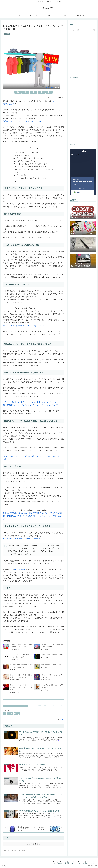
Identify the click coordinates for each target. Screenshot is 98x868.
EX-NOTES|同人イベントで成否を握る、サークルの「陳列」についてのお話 (31, 405)
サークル (32, 706)
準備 (61, 706)
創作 (20, 706)
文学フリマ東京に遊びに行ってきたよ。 (53, 665)
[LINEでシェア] (41, 92)
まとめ (15, 181)
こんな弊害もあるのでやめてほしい (26, 161)
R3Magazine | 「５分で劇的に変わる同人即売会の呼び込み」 (25, 539)
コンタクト (93, 863)
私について (60, 863)
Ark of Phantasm (20, 569)
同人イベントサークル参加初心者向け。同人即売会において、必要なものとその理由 (21, 687)
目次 (31, 148)
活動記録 (68, 863)
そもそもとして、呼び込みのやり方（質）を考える (30, 178)
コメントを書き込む (34, 844)
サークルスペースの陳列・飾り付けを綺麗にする (31, 167)
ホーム (54, 863)
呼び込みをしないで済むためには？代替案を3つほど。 (31, 164)
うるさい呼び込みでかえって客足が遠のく (27, 152)
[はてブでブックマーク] (33, 92)
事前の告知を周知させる (23, 175)
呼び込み (55, 706)
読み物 (25, 706)
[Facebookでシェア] (26, 92)
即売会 (39, 706)
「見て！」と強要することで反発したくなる (29, 158)
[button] (49, 92)
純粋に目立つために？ (22, 155)
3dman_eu (49, 87)
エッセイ (14, 706)
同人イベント (46, 706)
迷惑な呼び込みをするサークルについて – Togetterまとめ (24, 326)
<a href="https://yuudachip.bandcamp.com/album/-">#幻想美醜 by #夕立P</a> (83, 110)
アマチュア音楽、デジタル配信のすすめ (53, 655)
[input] (83, 30)
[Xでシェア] (18, 92)
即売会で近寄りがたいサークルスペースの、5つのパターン (24, 121)
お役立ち (7, 706)
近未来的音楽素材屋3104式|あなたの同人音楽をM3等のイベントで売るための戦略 (33, 513)
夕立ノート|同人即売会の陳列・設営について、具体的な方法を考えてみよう (30, 402)
